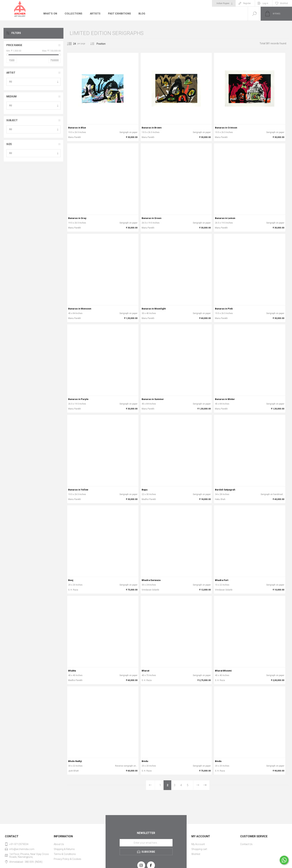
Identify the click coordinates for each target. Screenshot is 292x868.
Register (247, 3)
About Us (59, 844)
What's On (50, 14)
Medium (11, 97)
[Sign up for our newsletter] (146, 843)
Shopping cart (199, 849)
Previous (150, 785)
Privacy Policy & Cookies (67, 859)
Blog (141, 14)
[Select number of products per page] (72, 44)
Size (9, 144)
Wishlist (196, 854)
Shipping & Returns (64, 849)
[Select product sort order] (104, 44)
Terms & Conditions (65, 854)
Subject (12, 120)
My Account (198, 844)
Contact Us (246, 844)
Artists (95, 14)
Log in (265, 3)
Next (198, 785)
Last (205, 785)
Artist (11, 73)
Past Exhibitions (119, 14)
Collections (73, 14)
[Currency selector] (224, 3)
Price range (14, 45)
